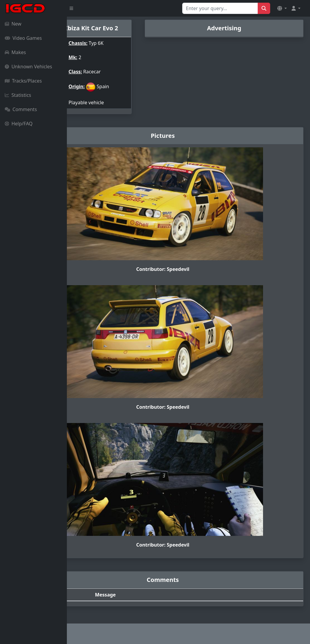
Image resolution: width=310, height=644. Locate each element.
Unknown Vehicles (28, 67)
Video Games (23, 38)
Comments (21, 109)
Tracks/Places (23, 81)
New (13, 24)
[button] (282, 8)
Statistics (18, 95)
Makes (15, 52)
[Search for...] (220, 8)
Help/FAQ (19, 124)
